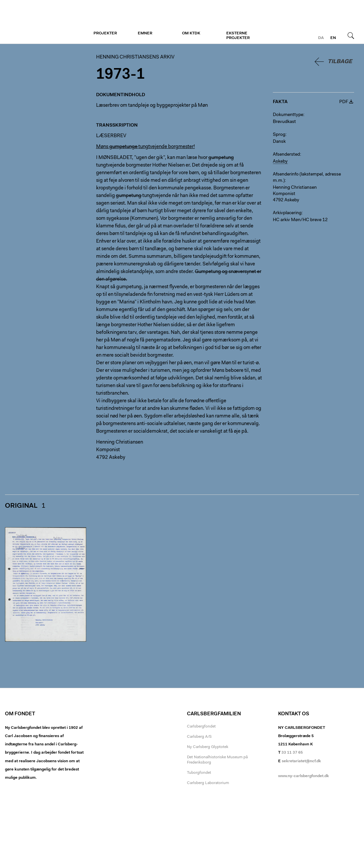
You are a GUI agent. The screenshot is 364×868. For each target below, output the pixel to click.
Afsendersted (286, 155)
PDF (344, 102)
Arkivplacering (287, 213)
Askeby (280, 162)
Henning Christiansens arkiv (45, 22)
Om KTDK (191, 33)
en (333, 38)
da (321, 38)
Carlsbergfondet (201, 727)
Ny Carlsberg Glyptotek (208, 747)
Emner (145, 33)
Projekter (105, 33)
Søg (351, 35)
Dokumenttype (288, 115)
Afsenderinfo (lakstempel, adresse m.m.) (307, 178)
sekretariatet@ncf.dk (301, 761)
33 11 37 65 (292, 753)
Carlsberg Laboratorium (208, 783)
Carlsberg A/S (199, 737)
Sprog (279, 135)
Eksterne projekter (238, 36)
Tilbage (340, 62)
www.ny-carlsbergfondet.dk (304, 776)
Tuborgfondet (199, 773)
